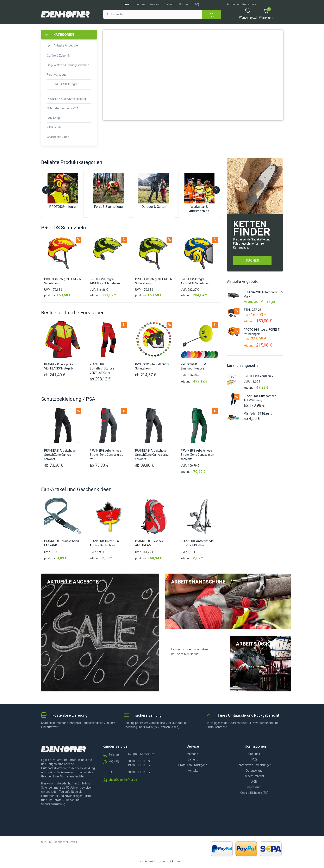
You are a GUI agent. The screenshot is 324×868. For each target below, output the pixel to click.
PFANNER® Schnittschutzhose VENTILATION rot (102, 369)
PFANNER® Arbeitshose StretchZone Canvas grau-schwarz (152, 455)
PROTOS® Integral (63, 207)
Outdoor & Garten (154, 207)
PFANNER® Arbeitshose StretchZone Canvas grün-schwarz (198, 455)
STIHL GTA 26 (253, 310)
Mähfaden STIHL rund (258, 414)
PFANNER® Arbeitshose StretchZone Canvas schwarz (60, 455)
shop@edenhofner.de (123, 780)
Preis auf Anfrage (259, 300)
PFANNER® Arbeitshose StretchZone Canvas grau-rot (107, 455)
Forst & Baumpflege (108, 207)
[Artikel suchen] (153, 14)
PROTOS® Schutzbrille (259, 376)
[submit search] (211, 14)
